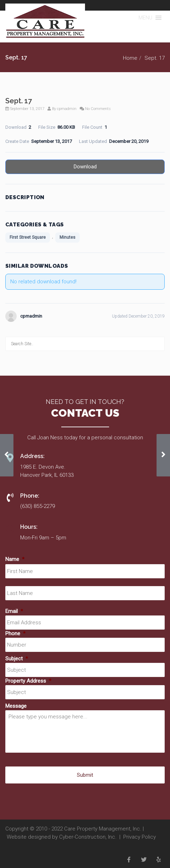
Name (15, 559)
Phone (15, 633)
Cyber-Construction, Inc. (88, 837)
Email (14, 611)
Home (130, 58)
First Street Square (28, 237)
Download (85, 167)
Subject (17, 659)
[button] (145, 18)
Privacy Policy (140, 837)
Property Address (28, 681)
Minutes (67, 237)
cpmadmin (67, 109)
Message (16, 706)
